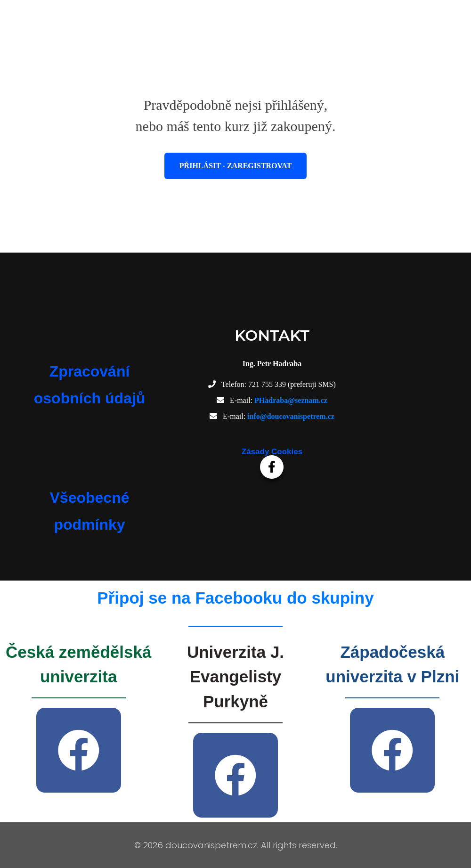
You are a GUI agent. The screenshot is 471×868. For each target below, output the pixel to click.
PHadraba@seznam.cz (291, 400)
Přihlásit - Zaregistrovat (235, 166)
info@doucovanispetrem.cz (291, 416)
